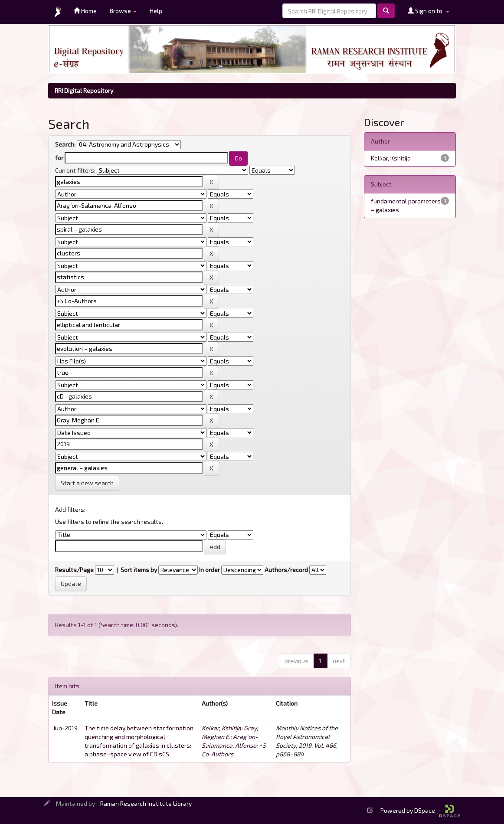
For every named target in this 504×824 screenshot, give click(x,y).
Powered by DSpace (420, 810)
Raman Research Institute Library (146, 803)
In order (209, 570)
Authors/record (286, 570)
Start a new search (87, 483)
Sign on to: (429, 11)
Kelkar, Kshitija (221, 728)
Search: (65, 144)
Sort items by (139, 570)
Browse (123, 11)
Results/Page (74, 570)
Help (156, 11)
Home (85, 11)
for (59, 158)
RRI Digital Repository (84, 90)
